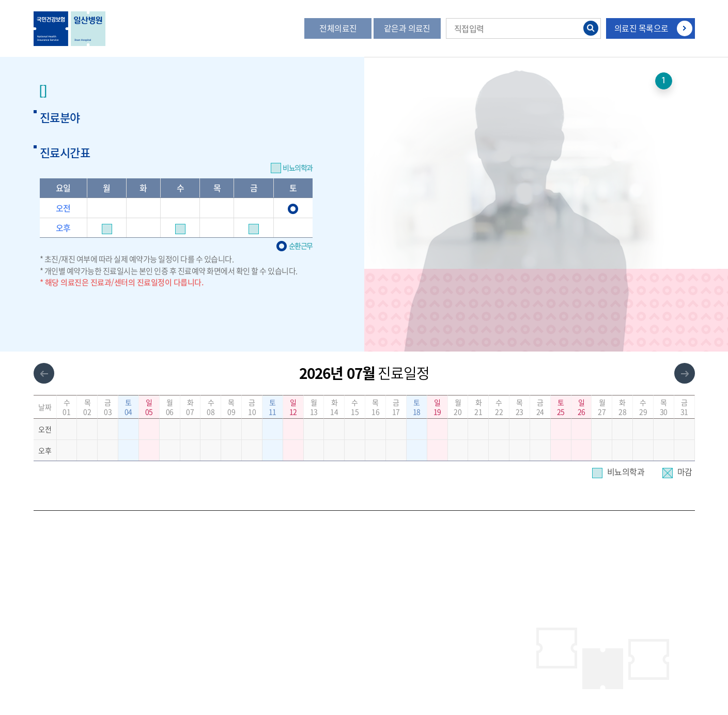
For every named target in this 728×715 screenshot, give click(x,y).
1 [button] (664, 81)
